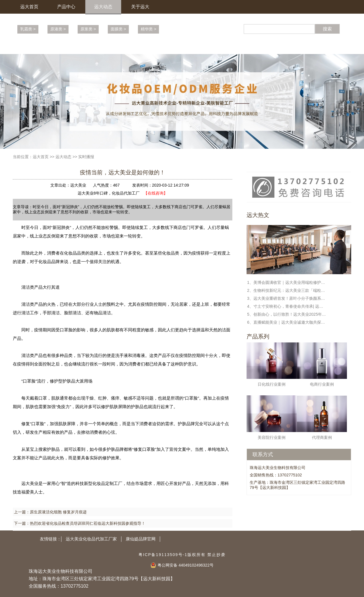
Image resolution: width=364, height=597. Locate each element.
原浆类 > (88, 29)
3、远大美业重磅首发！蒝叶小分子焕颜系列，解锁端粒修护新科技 (287, 298)
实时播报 (86, 157)
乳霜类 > (28, 29)
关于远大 (140, 7)
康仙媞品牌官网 (141, 539)
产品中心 (66, 7)
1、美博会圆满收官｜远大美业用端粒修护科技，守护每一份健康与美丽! (287, 282)
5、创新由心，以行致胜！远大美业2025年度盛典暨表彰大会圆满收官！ (287, 314)
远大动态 (103, 7)
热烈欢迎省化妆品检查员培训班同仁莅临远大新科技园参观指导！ (88, 523)
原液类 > (58, 29)
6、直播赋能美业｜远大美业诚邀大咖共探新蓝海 (287, 322)
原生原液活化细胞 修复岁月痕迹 (58, 512)
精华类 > (148, 29)
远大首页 (29, 7)
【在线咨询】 (156, 193)
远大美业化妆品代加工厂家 (91, 539)
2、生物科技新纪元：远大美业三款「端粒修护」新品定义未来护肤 (287, 290)
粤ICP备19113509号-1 (163, 555)
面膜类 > (118, 29)
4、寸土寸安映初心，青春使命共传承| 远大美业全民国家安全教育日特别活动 (287, 306)
